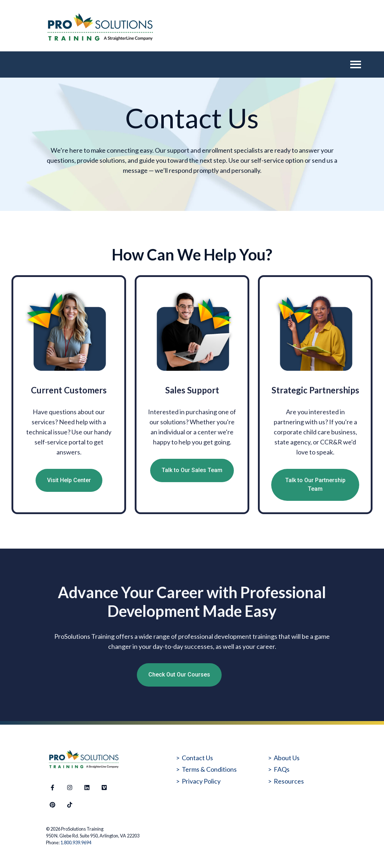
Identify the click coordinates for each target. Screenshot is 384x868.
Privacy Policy (201, 781)
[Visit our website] (104, 788)
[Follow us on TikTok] (70, 805)
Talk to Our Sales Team (192, 470)
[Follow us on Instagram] (70, 788)
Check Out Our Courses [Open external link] (179, 675)
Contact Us (197, 758)
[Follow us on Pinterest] (52, 805)
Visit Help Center (69, 480)
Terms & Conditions (209, 769)
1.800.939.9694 (76, 842)
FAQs (282, 769)
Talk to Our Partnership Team (315, 485)
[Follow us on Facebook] (52, 788)
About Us (287, 758)
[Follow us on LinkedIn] (87, 788)
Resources (289, 781)
